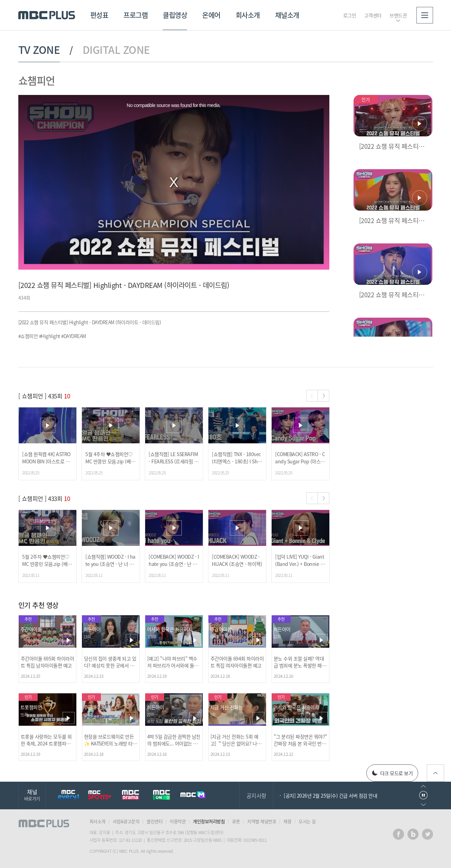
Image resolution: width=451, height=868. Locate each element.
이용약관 (178, 821)
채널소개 (287, 15)
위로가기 (435, 773)
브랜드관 (398, 15)
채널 (32, 795)
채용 (287, 821)
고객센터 (373, 15)
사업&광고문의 (126, 821)
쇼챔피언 (37, 80)
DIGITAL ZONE (116, 50)
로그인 (350, 15)
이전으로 (423, 786)
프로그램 (135, 15)
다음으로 (423, 805)
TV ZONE (39, 50)
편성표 (99, 15)
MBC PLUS (47, 15)
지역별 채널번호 (262, 821)
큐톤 (236, 821)
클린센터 (154, 821)
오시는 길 (307, 821)
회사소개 (248, 15)
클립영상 (175, 15)
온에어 (211, 15)
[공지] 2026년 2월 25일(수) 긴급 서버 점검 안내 (330, 795)
